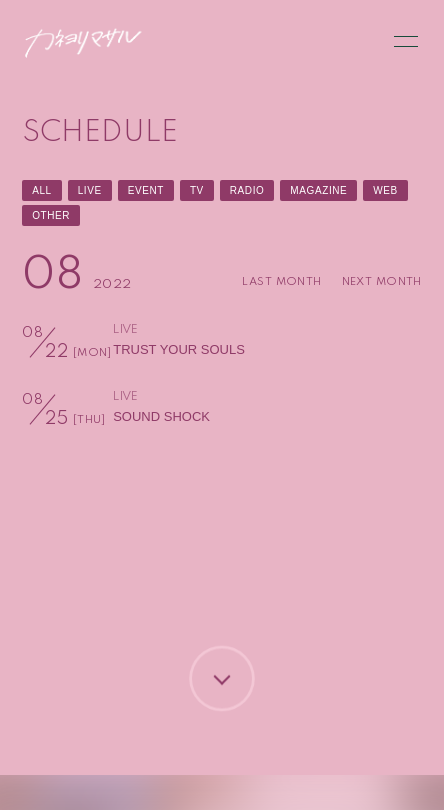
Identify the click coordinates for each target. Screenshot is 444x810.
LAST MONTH (281, 282)
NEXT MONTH (382, 282)
